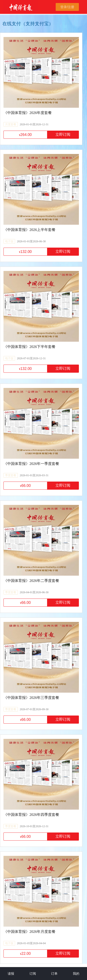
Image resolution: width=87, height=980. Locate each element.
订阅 (33, 974)
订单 (54, 974)
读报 (11, 974)
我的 (76, 974)
